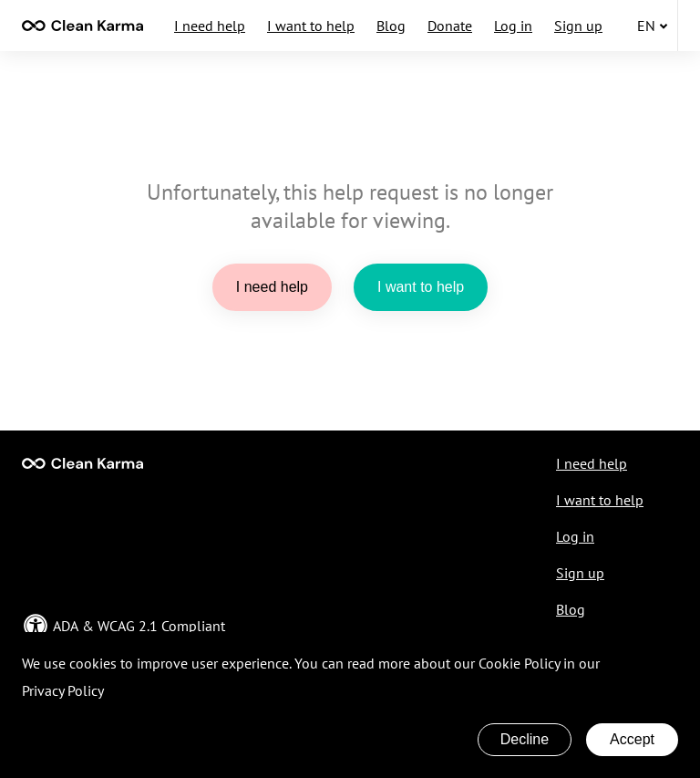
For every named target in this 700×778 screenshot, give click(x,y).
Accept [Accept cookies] (632, 739)
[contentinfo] (82, 26)
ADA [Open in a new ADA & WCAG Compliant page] (66, 626)
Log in (513, 26)
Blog (391, 26)
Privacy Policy (63, 690)
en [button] (653, 26)
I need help (210, 26)
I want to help (311, 26)
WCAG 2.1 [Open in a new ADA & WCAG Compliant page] (128, 626)
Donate (450, 26)
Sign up (578, 26)
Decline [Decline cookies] (525, 739)
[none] (82, 26)
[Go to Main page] (82, 463)
